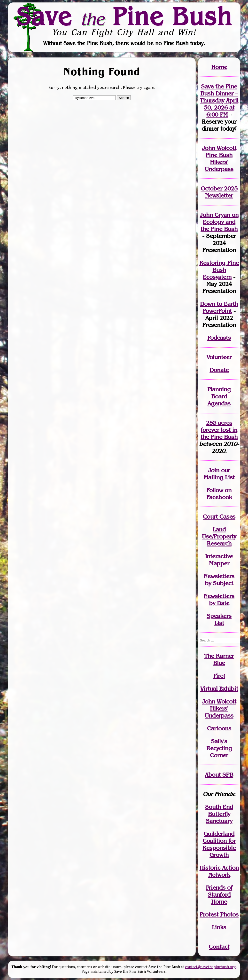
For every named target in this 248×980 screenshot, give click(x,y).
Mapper (219, 563)
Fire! (219, 676)
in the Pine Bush (219, 433)
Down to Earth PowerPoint (219, 307)
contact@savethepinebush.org (210, 967)
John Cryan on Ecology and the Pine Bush (219, 222)
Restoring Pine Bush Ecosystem (219, 270)
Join (214, 470)
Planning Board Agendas (219, 396)
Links (219, 927)
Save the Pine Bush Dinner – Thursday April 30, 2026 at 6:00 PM (219, 100)
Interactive (219, 556)
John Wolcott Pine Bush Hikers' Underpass (219, 158)
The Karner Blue (219, 659)
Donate (219, 370)
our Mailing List (219, 474)
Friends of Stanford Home (219, 895)
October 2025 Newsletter (219, 192)
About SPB (219, 775)
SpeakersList (219, 619)
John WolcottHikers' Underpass (219, 708)
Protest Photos (219, 914)
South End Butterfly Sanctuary (219, 814)
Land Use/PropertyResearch (219, 536)
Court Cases (219, 517)
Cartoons (219, 728)
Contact (219, 947)
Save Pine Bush (124, 16)
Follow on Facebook (219, 494)
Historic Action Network (219, 871)
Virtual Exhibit (219, 689)
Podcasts (219, 338)
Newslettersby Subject (219, 580)
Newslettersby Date (219, 600)
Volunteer (219, 357)
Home (219, 67)
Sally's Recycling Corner (219, 748)
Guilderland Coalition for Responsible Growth (219, 844)
